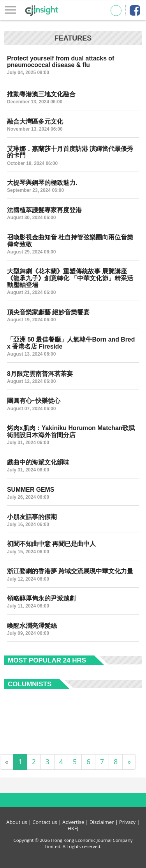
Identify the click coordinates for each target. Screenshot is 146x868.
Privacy (127, 822)
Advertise (73, 822)
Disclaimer (102, 822)
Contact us (45, 822)
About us (17, 822)
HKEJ (73, 828)
